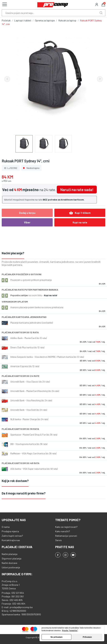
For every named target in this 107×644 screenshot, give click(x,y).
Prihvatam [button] (87, 637)
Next (100, 79)
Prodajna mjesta (10, 531)
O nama (6, 527)
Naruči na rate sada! (77, 190)
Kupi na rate (80, 222)
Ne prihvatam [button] (57, 637)
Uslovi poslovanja (11, 567)
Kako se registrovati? (66, 527)
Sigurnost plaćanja (12, 558)
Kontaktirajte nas (11, 540)
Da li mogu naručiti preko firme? (24, 493)
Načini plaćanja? (13, 253)
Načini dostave (9, 563)
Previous (7, 79)
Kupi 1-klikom (80, 213)
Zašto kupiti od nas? (12, 536)
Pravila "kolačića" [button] (70, 630)
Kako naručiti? (63, 531)
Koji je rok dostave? (15, 481)
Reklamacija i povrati (66, 536)
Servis (58, 540)
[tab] (53, 253)
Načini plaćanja (10, 554)
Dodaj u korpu (27, 213)
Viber (27, 222)
